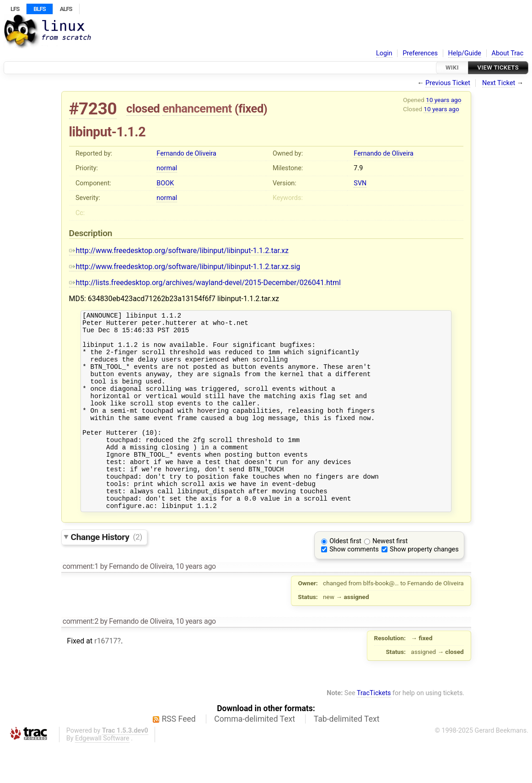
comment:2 (81, 658)
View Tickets (498, 67)
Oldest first (345, 578)
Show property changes (424, 586)
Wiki (452, 67)
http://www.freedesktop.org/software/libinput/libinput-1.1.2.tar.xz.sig (185, 267)
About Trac (508, 53)
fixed (251, 108)
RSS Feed (179, 756)
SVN (360, 183)
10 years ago (443, 100)
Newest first (390, 578)
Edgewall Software (102, 775)
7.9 (358, 168)
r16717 (106, 678)
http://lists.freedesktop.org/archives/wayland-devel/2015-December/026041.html (205, 283)
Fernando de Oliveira (186, 154)
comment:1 (81, 603)
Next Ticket (499, 83)
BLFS (39, 9)
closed (143, 108)
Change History (107, 574)
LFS (15, 9)
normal (167, 168)
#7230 (93, 109)
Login (384, 53)
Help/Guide (465, 53)
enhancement (197, 108)
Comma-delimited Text (255, 756)
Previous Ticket (448, 83)
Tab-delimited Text (347, 756)
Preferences (420, 53)
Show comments (354, 586)
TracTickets (374, 730)
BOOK (165, 183)
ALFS (66, 9)
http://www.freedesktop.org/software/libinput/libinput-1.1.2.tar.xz (179, 251)
